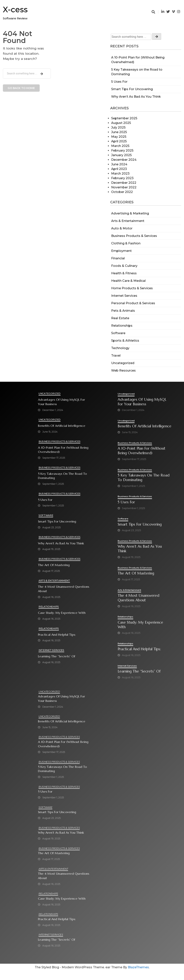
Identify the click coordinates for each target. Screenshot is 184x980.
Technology (120, 348)
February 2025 (122, 150)
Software (118, 333)
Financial (118, 258)
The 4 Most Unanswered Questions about (56, 589)
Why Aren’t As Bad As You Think (136, 97)
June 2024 (119, 164)
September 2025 (124, 118)
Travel (116, 356)
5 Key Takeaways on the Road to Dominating (62, 476)
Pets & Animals (123, 311)
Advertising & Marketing (130, 213)
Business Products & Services (134, 236)
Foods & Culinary (124, 266)
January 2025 (121, 155)
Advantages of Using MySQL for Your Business (61, 402)
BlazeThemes (138, 976)
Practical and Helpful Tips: (57, 635)
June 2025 (119, 132)
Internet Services (124, 296)
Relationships (122, 326)
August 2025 (121, 123)
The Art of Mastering (54, 565)
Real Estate (120, 318)
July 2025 (118, 127)
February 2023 (122, 178)
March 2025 (120, 146)
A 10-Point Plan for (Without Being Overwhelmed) (63, 450)
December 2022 (124, 183)
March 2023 (120, 173)
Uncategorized (123, 363)
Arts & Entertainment (128, 221)
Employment (121, 251)
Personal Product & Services (133, 303)
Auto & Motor (122, 228)
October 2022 (122, 192)
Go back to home (21, 88)
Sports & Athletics (125, 341)
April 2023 (119, 169)
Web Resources (123, 370)
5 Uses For (119, 82)
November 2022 (124, 187)
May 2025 (119, 137)
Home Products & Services (132, 288)
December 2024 (124, 160)
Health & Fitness (124, 273)
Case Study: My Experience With (62, 613)
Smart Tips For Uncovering (132, 89)
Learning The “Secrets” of (57, 656)
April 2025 (119, 141)
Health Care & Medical (128, 281)
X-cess (15, 9)
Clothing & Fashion (126, 243)
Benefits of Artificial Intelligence (62, 426)
